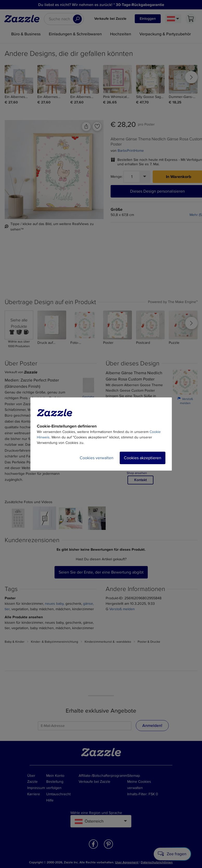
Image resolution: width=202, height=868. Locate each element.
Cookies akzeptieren (143, 458)
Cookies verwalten (97, 458)
